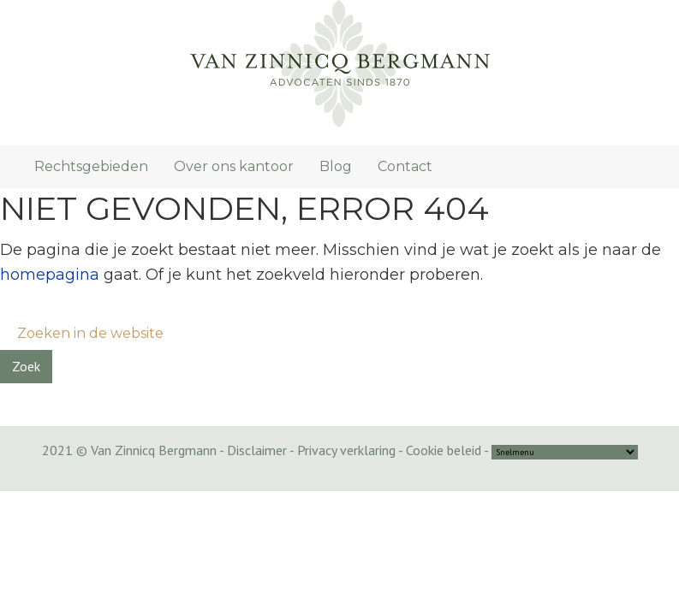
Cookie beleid (444, 450)
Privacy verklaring (346, 450)
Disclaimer (257, 450)
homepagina (50, 275)
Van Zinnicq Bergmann (339, 64)
